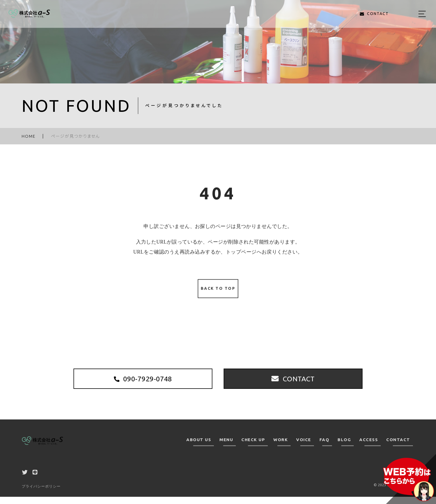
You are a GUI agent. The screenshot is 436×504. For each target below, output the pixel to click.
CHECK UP (253, 447)
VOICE (304, 447)
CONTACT (398, 447)
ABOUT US (199, 447)
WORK (281, 447)
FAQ (324, 447)
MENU (226, 447)
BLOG (344, 447)
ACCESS (369, 447)
